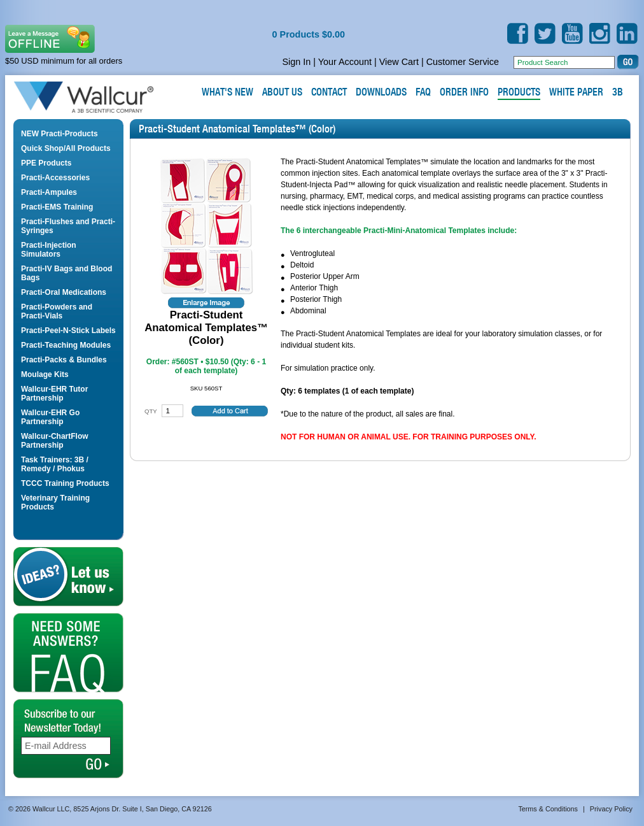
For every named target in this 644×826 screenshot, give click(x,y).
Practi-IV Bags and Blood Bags (66, 273)
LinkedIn (627, 33)
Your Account (345, 62)
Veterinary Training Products (55, 502)
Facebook (518, 33)
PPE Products (46, 163)
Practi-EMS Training (57, 207)
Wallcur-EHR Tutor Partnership (54, 394)
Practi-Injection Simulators (49, 250)
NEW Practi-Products (59, 134)
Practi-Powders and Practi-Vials (57, 311)
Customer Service (463, 62)
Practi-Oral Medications (64, 292)
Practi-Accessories (55, 178)
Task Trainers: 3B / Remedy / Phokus (55, 464)
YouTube (572, 33)
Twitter (545, 33)
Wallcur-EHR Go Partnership (50, 417)
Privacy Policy (611, 809)
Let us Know (68, 577)
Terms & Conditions (548, 809)
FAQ (68, 653)
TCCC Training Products (65, 483)
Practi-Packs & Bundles (64, 360)
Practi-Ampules (49, 192)
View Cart (399, 62)
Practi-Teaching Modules (66, 345)
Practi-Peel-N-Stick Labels (68, 331)
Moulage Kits (45, 374)
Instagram (600, 33)
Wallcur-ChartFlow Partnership (55, 441)
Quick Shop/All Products (66, 148)
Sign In (296, 62)
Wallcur (99, 97)
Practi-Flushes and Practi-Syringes (68, 226)
